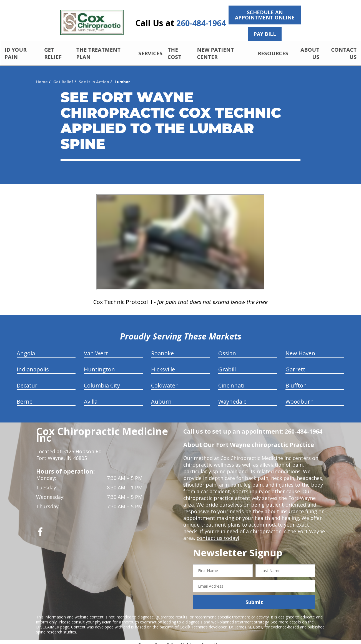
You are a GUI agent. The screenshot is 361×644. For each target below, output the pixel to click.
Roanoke (162, 349)
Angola (26, 349)
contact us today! (217, 533)
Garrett (295, 365)
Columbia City (102, 381)
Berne (25, 397)
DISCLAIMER (48, 622)
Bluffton (296, 381)
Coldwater (164, 381)
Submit (254, 597)
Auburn (161, 397)
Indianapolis (33, 365)
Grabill (227, 365)
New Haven (300, 349)
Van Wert (96, 349)
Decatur (27, 381)
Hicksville (163, 365)
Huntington (99, 365)
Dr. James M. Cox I (245, 622)
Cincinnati (231, 381)
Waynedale (232, 397)
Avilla (91, 397)
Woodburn (300, 397)
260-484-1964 (201, 23)
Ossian (227, 349)
